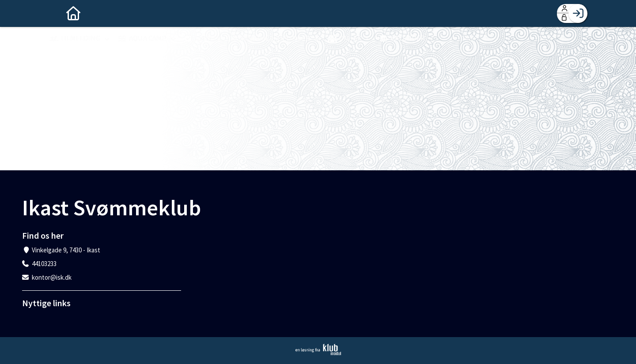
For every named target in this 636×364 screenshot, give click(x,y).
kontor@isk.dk (52, 277)
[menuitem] (57, 13)
